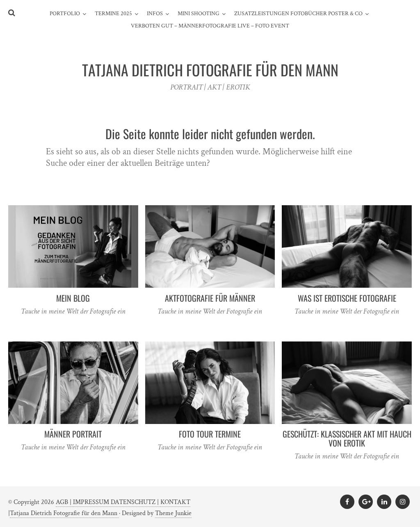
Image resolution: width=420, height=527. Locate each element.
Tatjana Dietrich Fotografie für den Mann (64, 513)
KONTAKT (175, 502)
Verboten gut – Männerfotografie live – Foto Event (210, 26)
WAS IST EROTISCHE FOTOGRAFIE (347, 298)
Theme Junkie (173, 513)
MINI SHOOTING (199, 14)
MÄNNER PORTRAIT (73, 434)
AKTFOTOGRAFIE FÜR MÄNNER (210, 298)
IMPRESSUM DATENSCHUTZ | (117, 502)
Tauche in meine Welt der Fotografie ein (73, 311)
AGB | (64, 502)
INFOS (155, 14)
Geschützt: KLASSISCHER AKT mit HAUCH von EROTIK (347, 438)
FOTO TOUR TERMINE (210, 434)
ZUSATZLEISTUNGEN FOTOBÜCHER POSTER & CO (298, 14)
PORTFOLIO (65, 14)
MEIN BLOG (73, 298)
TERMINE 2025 (113, 14)
